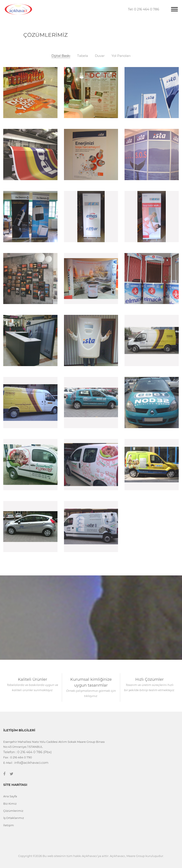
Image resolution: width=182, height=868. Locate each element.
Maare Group (136, 856)
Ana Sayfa (10, 796)
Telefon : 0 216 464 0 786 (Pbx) (27, 752)
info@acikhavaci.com (31, 763)
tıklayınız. (91, 696)
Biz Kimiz (10, 804)
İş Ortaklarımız (14, 818)
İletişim (9, 825)
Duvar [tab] (100, 56)
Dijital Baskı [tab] (61, 56)
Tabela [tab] (83, 56)
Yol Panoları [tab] (121, 56)
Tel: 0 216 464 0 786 (144, 9)
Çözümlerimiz (13, 811)
